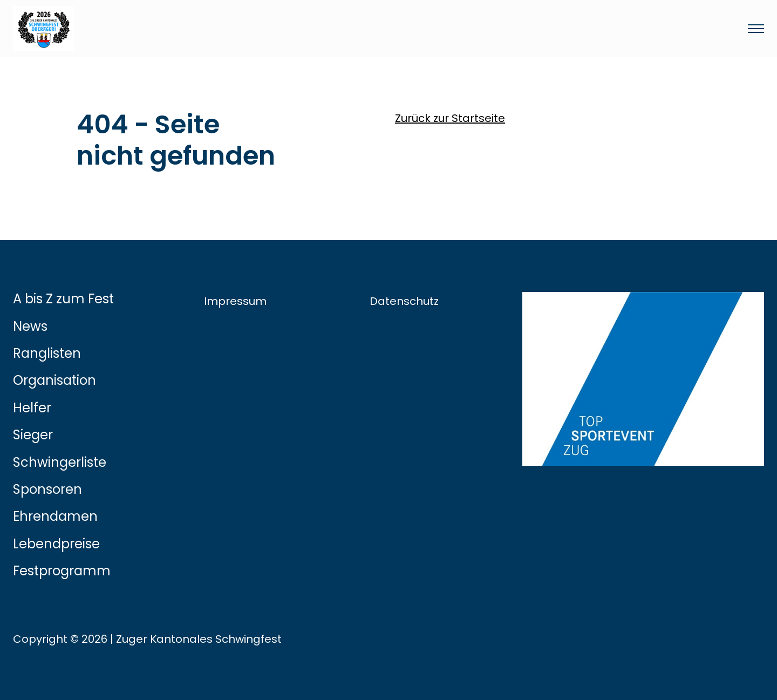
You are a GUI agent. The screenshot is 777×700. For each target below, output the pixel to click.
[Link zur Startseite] (261, 29)
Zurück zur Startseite (450, 118)
